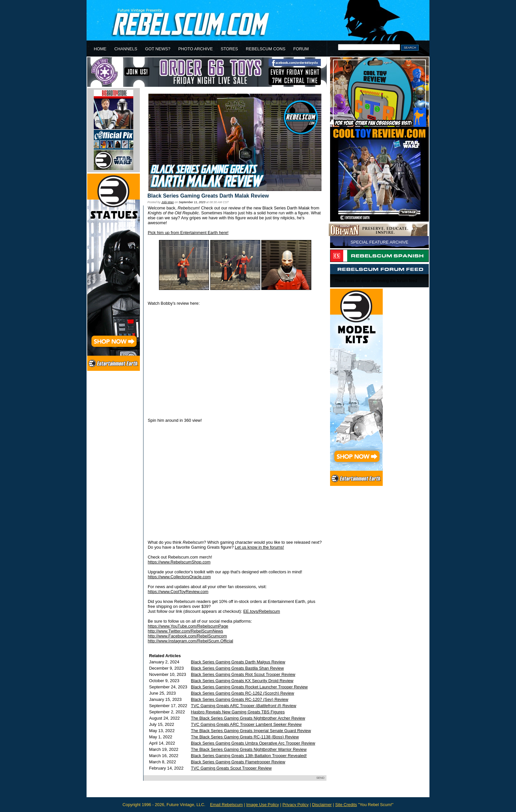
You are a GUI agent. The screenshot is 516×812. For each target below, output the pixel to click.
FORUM (301, 49)
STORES (229, 49)
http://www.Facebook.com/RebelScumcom (187, 636)
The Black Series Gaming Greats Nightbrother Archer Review (248, 718)
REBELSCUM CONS (266, 49)
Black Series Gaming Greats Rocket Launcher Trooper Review (249, 687)
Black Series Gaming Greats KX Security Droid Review (242, 681)
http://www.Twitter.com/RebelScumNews (185, 631)
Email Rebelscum (226, 805)
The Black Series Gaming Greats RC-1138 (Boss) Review (245, 737)
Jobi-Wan (168, 202)
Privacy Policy (296, 805)
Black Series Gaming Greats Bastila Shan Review (237, 668)
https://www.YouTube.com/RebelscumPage (188, 626)
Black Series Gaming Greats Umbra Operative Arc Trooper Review (253, 743)
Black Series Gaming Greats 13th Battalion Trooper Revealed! (249, 756)
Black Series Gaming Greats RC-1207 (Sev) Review (240, 699)
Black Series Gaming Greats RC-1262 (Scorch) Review (243, 693)
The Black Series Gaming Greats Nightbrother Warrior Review (249, 749)
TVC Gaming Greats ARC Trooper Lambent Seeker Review (246, 724)
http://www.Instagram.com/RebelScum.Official (190, 641)
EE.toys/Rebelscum (262, 611)
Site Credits (346, 805)
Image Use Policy (263, 805)
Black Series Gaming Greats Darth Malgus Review (238, 662)
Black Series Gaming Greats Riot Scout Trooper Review (243, 674)
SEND (320, 778)
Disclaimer (322, 805)
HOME (100, 49)
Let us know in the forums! (259, 547)
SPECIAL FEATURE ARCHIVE (379, 242)
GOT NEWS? (158, 49)
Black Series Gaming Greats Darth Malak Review (208, 196)
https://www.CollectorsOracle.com (179, 577)
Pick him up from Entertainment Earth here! (188, 233)
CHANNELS (126, 49)
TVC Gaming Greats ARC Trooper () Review (244, 706)
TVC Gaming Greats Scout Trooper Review (231, 768)
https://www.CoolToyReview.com (178, 592)
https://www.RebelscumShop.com (179, 562)
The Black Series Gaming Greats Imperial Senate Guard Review (251, 731)
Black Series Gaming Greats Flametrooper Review (238, 762)
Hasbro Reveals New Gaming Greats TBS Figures (238, 712)
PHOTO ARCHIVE (196, 49)
